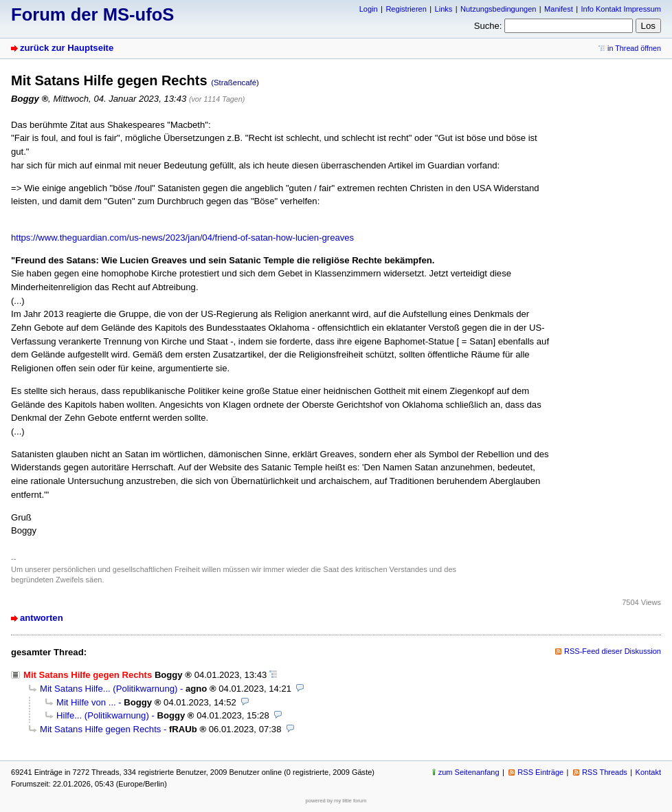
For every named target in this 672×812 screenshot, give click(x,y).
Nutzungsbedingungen (498, 9)
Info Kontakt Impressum (621, 9)
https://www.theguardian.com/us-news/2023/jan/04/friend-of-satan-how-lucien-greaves (182, 238)
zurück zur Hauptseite (67, 48)
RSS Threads (605, 772)
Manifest (559, 9)
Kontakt (648, 772)
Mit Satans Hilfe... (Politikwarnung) (109, 689)
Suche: (488, 26)
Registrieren (406, 9)
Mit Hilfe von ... (86, 702)
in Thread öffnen (634, 48)
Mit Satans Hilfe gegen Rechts (100, 729)
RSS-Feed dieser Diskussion (613, 651)
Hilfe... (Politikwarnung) (103, 715)
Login (369, 9)
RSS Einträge (540, 772)
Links (444, 9)
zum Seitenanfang (469, 772)
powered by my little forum (336, 801)
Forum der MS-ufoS (92, 14)
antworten (42, 618)
